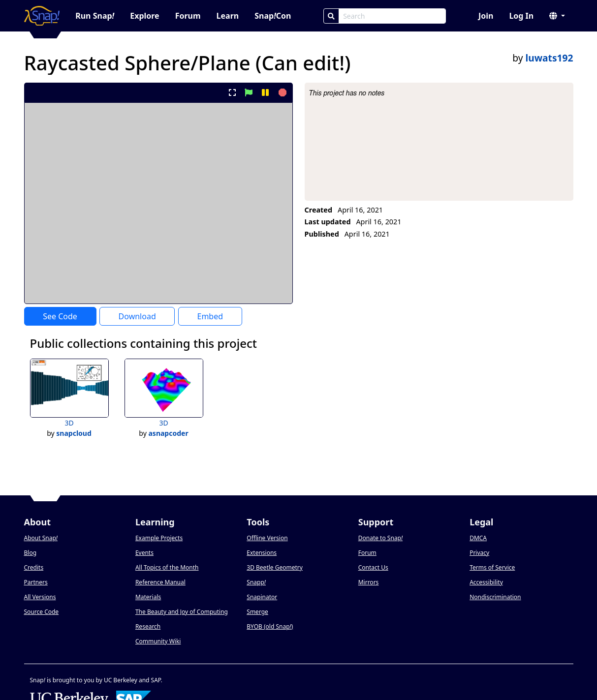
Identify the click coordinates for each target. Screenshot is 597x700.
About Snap (41, 538)
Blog (31, 553)
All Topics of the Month (167, 567)
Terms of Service (492, 567)
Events (144, 553)
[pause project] (265, 92)
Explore (144, 16)
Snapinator (262, 597)
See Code (60, 316)
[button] (557, 16)
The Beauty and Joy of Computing (182, 612)
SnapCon (273, 16)
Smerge (257, 612)
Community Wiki (158, 641)
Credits (34, 567)
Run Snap (95, 16)
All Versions (40, 597)
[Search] (331, 16)
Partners (36, 582)
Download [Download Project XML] (137, 316)
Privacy (479, 553)
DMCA (478, 538)
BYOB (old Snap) (270, 626)
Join (486, 16)
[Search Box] (392, 16)
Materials (148, 597)
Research (148, 626)
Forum (188, 16)
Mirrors (369, 582)
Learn (228, 16)
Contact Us (373, 567)
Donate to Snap (380, 538)
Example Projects (159, 538)
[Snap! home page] (42, 16)
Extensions (262, 553)
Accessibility (486, 582)
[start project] (249, 92)
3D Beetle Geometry (275, 567)
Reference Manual (160, 582)
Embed (210, 316)
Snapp (256, 582)
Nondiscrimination (495, 597)
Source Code (42, 612)
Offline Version (267, 538)
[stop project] (281, 92)
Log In (521, 16)
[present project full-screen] (232, 92)
